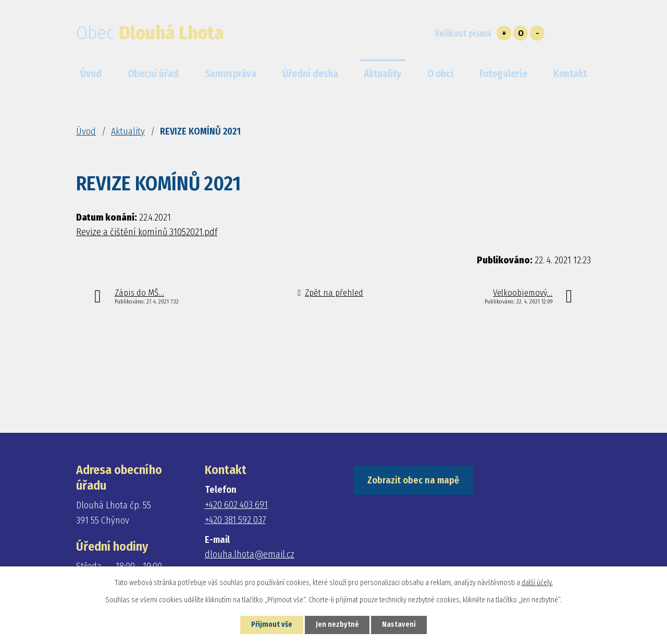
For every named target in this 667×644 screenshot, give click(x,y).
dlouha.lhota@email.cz (250, 554)
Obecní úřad (153, 74)
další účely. (537, 583)
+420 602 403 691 (236, 505)
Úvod (86, 131)
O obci (440, 74)
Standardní (521, 33)
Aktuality (128, 131)
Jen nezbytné (337, 625)
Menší (537, 33)
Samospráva (231, 74)
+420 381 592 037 (235, 520)
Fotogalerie (503, 74)
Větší (504, 33)
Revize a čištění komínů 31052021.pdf (147, 232)
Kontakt (570, 74)
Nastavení (399, 625)
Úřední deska (310, 74)
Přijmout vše (271, 625)
